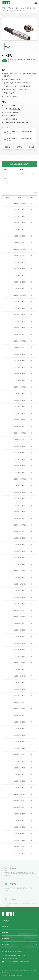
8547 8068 (20, 952)
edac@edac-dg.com (11, 958)
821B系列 (22, 11)
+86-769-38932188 (10, 952)
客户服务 (5, 944)
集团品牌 (5, 921)
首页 (3, 8)
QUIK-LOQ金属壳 (11, 11)
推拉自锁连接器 (30, 8)
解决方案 (5, 932)
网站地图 (19, 976)
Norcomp (19, 8)
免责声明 (12, 976)
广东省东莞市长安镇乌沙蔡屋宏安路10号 (17, 962)
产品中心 (11, 8)
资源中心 (5, 938)
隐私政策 (5, 976)
